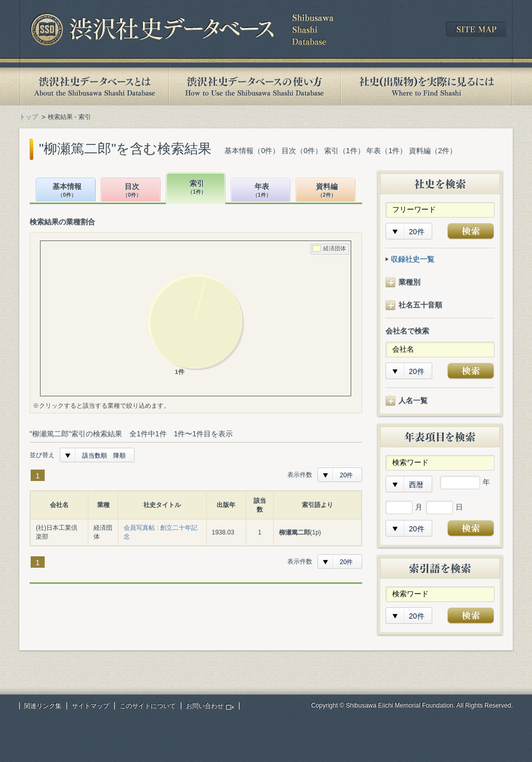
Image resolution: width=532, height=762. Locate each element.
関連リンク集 (43, 706)
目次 (132, 191)
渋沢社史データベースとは (94, 86)
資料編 (327, 191)
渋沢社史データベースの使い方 (255, 86)
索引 (197, 188)
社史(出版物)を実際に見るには (427, 86)
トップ (29, 117)
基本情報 (67, 191)
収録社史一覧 (413, 259)
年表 (262, 191)
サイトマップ (90, 706)
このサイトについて (148, 706)
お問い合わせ (205, 706)
